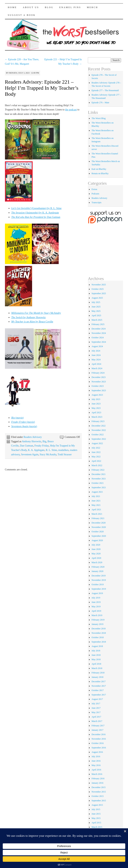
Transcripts (96, 202)
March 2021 (97, 514)
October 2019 (98, 584)
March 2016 (97, 774)
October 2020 (98, 532)
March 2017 (97, 721)
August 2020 (97, 540)
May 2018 (96, 659)
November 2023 (99, 382)
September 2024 (99, 342)
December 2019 (98, 576)
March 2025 (97, 320)
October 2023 (98, 386)
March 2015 (97, 827)
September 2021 (99, 487)
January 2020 (97, 571)
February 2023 (98, 421)
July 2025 (96, 302)
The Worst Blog (98, 118)
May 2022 (96, 457)
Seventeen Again (30, 454)
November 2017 (99, 686)
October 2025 (98, 289)
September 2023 (99, 390)
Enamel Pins (70, 7)
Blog (49, 7)
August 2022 (97, 443)
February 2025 (98, 324)
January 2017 (97, 730)
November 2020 (99, 527)
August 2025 (97, 298)
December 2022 (98, 426)
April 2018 (96, 664)
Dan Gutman (27, 446)
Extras (94, 189)
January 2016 (97, 783)
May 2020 (96, 554)
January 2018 (97, 677)
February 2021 (98, 518)
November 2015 (99, 792)
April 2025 (96, 315)
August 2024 (97, 346)
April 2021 (96, 510)
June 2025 (96, 307)
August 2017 (97, 699)
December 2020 (98, 523)
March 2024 (97, 368)
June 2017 (96, 708)
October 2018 (98, 637)
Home (12, 7)
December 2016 (98, 734)
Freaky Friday (42, 446)
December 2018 (98, 629)
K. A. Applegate (36, 450)
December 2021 (98, 474)
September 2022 (99, 439)
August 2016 (97, 752)
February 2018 (98, 673)
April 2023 (96, 413)
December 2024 (98, 329)
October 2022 (98, 435)
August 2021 (97, 492)
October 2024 (98, 338)
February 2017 (98, 726)
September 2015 (99, 801)
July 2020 (96, 545)
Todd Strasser (65, 454)
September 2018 (99, 642)
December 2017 (98, 682)
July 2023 (96, 399)
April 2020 (96, 558)
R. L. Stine (51, 450)
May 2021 (96, 505)
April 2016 (96, 770)
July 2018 (96, 651)
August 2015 (97, 805)
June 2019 (96, 602)
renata (13, 73)
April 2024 (96, 364)
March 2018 (97, 668)
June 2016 (96, 761)
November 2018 (99, 633)
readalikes (63, 450)
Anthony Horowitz (31, 441)
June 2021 (96, 501)
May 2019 (96, 607)
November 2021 (99, 479)
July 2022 (96, 448)
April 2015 (96, 823)
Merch (93, 7)
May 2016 (96, 765)
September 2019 (99, 589)
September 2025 (99, 293)
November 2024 (99, 333)
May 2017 (96, 712)
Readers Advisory (33, 437)
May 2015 (96, 818)
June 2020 (96, 549)
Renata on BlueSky (100, 173)
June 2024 (96, 355)
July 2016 (96, 756)
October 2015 (98, 796)
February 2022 (98, 470)
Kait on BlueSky (99, 169)
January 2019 (97, 624)
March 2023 (97, 417)
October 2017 (98, 690)
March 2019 (97, 615)
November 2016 (99, 739)
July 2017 (96, 704)
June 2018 (96, 655)
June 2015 (96, 814)
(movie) (18, 418)
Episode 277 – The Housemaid (105, 90)
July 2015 (96, 809)
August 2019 (97, 593)
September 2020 (99, 536)
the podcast (71, 110)
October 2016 (98, 743)
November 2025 (99, 285)
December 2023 (98, 377)
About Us (31, 7)
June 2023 (96, 404)
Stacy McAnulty (48, 454)
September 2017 (99, 695)
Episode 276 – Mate (100, 103)
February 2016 (98, 779)
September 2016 (99, 748)
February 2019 (98, 620)
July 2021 (96, 496)
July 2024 (96, 351)
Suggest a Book (22, 15)
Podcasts (95, 194)
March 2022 (97, 465)
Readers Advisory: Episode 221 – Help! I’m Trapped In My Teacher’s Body (42, 88)
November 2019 (99, 580)
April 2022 (96, 461)
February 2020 (98, 567)
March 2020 (97, 562)
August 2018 (97, 646)
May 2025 (96, 311)
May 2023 (96, 408)
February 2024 (98, 373)
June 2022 (96, 452)
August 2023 (97, 395)
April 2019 (96, 611)
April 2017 (96, 717)
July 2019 (96, 598)
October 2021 (98, 483)
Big (44, 441)
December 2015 (98, 787)
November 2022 (99, 430)
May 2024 (96, 360)
